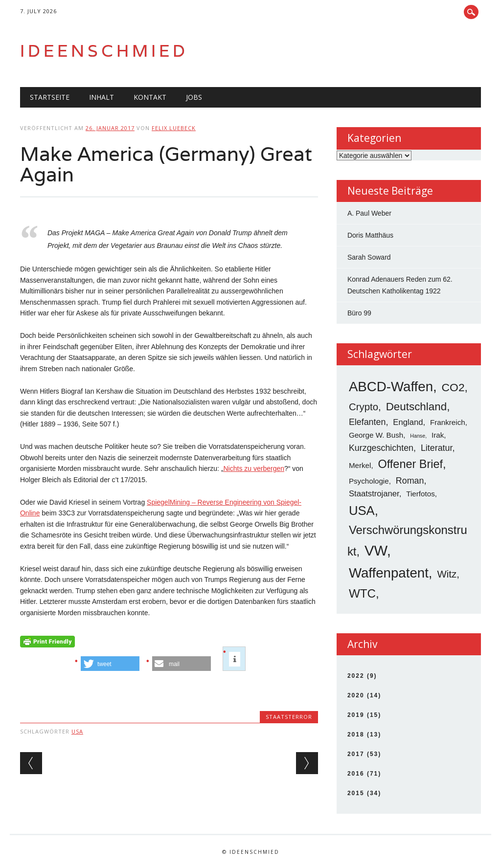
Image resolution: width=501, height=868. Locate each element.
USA (77, 731)
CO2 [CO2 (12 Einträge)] (453, 387)
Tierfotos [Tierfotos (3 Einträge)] (420, 494)
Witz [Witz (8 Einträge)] (447, 574)
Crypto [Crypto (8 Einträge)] (364, 407)
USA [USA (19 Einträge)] (362, 511)
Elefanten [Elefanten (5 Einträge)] (367, 422)
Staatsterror (289, 717)
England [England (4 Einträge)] (408, 422)
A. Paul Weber (369, 213)
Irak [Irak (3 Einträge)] (438, 435)
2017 (356, 754)
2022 (356, 676)
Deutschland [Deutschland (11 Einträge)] (416, 407)
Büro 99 (359, 313)
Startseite (50, 97)
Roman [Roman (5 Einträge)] (410, 481)
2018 (356, 734)
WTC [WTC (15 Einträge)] (362, 593)
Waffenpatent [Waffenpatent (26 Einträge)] (389, 573)
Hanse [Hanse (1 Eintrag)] (418, 436)
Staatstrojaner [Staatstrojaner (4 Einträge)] (374, 494)
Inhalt (102, 97)
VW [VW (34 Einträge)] (376, 550)
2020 (356, 695)
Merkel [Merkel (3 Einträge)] (360, 465)
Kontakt (150, 97)
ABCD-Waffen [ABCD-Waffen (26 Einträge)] (391, 387)
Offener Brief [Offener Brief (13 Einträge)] (411, 464)
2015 (356, 793)
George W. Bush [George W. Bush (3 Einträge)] (376, 435)
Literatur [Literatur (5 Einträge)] (437, 448)
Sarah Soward (369, 257)
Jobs (194, 97)
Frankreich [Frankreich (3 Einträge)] (448, 422)
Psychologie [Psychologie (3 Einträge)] (369, 481)
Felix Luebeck (174, 128)
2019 (356, 715)
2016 (356, 774)
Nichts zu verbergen (254, 468)
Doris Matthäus (370, 235)
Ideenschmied (104, 51)
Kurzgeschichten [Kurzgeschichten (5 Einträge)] (381, 448)
